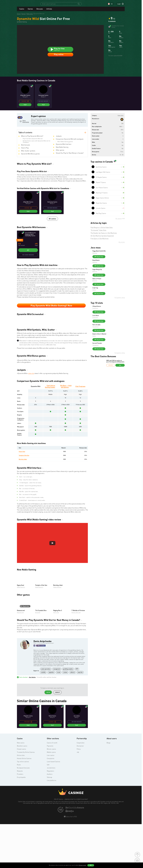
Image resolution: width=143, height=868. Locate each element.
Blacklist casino (22, 790)
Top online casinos (23, 806)
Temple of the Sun (24, 500)
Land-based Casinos (53, 806)
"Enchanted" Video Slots (98, 234)
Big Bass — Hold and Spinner (66, 431)
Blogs (109, 787)
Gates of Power (111, 285)
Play (25, 108)
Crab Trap (109, 295)
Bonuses (40, 11)
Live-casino (51, 800)
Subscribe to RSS (71, 861)
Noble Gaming (21, 631)
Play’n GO (56, 657)
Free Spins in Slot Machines (100, 242)
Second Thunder (111, 354)
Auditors (50, 818)
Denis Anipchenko (25, 133)
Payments (50, 790)
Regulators (50, 815)
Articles (49, 11)
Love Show (109, 324)
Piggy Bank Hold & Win (113, 255)
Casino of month (52, 787)
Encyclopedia (21, 822)
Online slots (21, 800)
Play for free (25, 650)
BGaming (109, 257)
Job (78, 796)
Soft (48, 809)
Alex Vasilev (32, 722)
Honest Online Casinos (24, 803)
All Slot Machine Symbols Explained (102, 239)
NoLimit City (20, 657)
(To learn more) (82, 865)
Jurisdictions (51, 812)
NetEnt (108, 297)
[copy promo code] (28, 105)
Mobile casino (51, 796)
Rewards (20, 815)
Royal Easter (110, 265)
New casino (21, 787)
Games (30, 11)
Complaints (51, 803)
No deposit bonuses (23, 812)
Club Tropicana (80, 431)
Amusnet (38, 657)
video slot (31, 418)
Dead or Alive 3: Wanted (113, 344)
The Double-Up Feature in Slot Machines (104, 237)
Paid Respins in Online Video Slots (102, 231)
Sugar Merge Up (111, 275)
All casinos (52, 229)
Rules (19, 809)
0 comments (112, 23)
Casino (22, 11)
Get (28, 261)
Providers (20, 818)
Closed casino (21, 793)
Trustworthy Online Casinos (26, 796)
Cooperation (81, 787)
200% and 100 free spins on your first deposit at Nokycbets (115, 373)
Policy (79, 793)
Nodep (20, 251)
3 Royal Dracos (110, 314)
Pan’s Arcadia (110, 334)
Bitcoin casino (51, 793)
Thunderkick (109, 336)
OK (91, 865)
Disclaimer (80, 790)
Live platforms (52, 825)
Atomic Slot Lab (76, 657)
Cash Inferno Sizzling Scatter (50, 431)
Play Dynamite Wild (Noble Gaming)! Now (51, 316)
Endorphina (109, 316)
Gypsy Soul (22, 496)
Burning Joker (23, 504)
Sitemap (49, 822)
